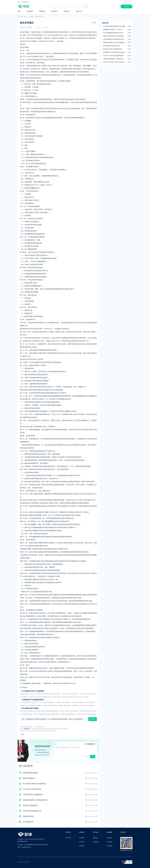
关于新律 (68, 838)
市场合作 (82, 838)
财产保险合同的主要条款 (30, 708)
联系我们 (82, 846)
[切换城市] (26, 2)
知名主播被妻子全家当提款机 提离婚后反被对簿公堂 (114, 39)
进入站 (21, 2)
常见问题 (96, 842)
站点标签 (109, 846)
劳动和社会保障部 (27, 27)
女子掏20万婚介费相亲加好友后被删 (114, 26)
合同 (23, 735)
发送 (93, 757)
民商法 (31, 16)
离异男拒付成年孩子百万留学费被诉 (114, 43)
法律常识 (42, 11)
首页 (19, 11)
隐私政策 (96, 838)
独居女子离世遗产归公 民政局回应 (114, 36)
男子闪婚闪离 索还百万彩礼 (112, 46)
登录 (126, 2)
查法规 (26, 729)
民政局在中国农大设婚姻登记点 (113, 49)
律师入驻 (82, 842)
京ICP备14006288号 (24, 862)
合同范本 (54, 11)
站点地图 (109, 842)
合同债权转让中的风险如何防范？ (33, 700)
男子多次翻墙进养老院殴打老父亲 (113, 33)
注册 (130, 2)
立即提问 (93, 719)
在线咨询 (126, 6)
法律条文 (67, 11)
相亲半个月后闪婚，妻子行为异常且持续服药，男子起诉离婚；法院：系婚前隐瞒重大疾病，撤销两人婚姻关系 (115, 62)
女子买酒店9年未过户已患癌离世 (33, 691)
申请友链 (109, 838)
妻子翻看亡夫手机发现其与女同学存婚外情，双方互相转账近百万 (115, 52)
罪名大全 (79, 11)
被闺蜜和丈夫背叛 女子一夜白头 (113, 30)
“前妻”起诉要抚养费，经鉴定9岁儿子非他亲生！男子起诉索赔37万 (114, 59)
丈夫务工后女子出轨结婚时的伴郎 (113, 56)
